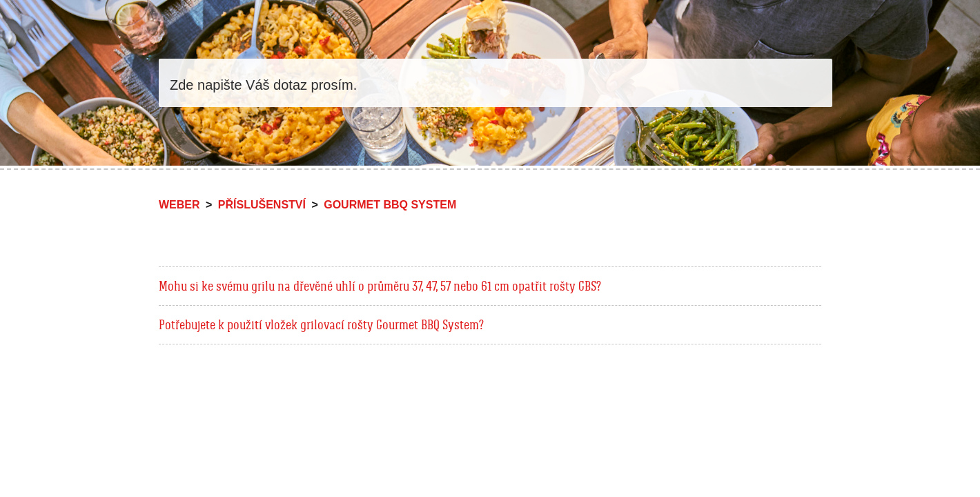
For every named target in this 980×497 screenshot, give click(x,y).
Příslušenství (262, 205)
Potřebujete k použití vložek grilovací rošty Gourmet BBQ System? (321, 324)
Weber (179, 205)
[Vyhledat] (496, 83)
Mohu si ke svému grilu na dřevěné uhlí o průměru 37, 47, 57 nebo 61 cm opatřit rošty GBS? (380, 286)
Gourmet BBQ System (390, 205)
